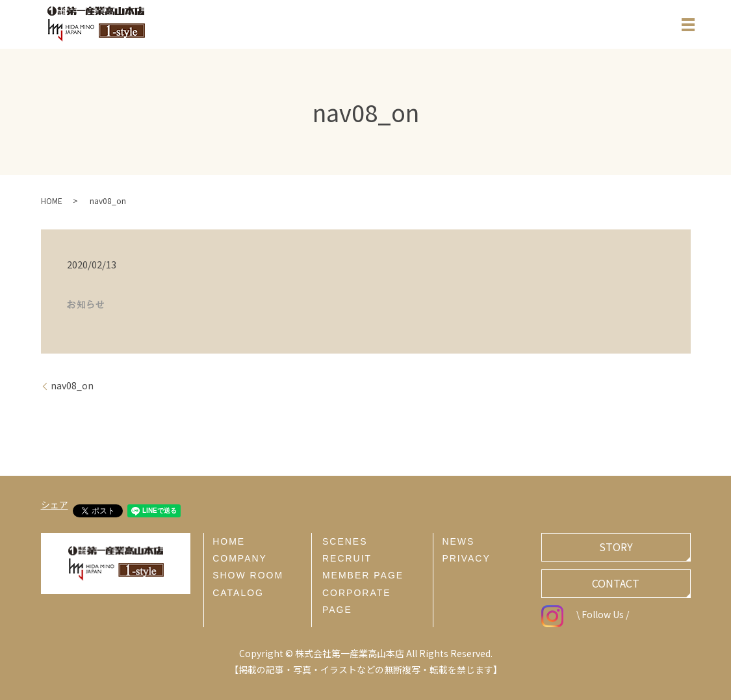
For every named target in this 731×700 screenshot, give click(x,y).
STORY (616, 547)
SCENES (345, 541)
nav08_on (72, 386)
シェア (55, 504)
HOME (52, 201)
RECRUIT (347, 558)
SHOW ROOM (248, 575)
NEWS (458, 541)
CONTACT (616, 583)
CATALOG (238, 593)
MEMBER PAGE (363, 575)
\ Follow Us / (585, 614)
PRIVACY (466, 558)
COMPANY (240, 558)
